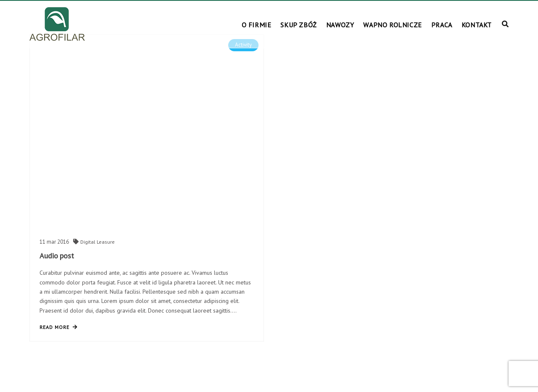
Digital (88, 242)
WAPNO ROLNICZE (392, 25)
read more (59, 327)
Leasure (106, 242)
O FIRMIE (257, 25)
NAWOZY (340, 25)
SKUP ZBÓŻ (298, 25)
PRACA (442, 25)
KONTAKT (477, 25)
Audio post (57, 256)
